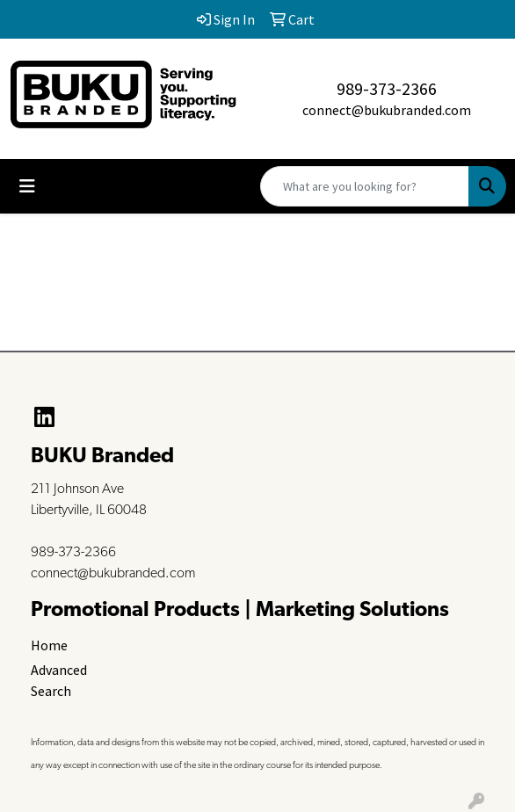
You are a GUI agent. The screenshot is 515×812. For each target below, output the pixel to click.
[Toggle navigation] (27, 186)
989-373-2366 (387, 88)
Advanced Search (59, 680)
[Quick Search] (365, 186)
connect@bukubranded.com (387, 110)
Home (49, 645)
